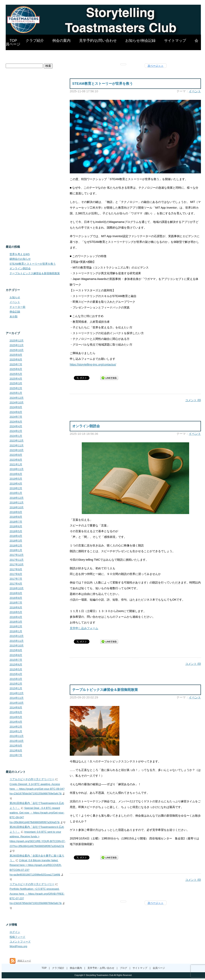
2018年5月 (16, 531)
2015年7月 (16, 660)
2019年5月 (16, 479)
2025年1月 (16, 393)
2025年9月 (16, 355)
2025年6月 (16, 369)
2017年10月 (17, 564)
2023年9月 (16, 455)
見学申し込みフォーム (84, 628)
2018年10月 (17, 507)
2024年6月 (16, 422)
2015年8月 (16, 655)
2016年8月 (16, 598)
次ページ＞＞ (156, 66)
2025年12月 (17, 341)
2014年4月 (16, 722)
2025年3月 (16, 383)
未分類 (14, 317)
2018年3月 (16, 541)
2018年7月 (16, 522)
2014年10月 (17, 703)
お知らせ (15, 297)
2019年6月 (16, 474)
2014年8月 (16, 707)
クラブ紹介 (35, 41)
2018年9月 (16, 512)
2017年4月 (16, 584)
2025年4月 (16, 379)
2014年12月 (17, 693)
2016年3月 (16, 622)
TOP (13, 41)
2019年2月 (16, 488)
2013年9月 (16, 746)
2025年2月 (16, 388)
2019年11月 (17, 469)
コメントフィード (20, 942)
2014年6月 (16, 712)
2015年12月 (17, 636)
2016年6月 (16, 607)
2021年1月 (16, 464)
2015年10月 (17, 646)
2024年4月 (16, 426)
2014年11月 (17, 698)
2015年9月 (16, 650)
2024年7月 (16, 417)
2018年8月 (16, 517)
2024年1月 (16, 436)
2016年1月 (16, 631)
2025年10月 (17, 350)
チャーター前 (17, 307)
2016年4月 (16, 617)
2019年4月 (16, 484)
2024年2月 (16, 431)
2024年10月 (17, 402)
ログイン (15, 932)
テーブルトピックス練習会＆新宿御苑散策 (105, 690)
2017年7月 (16, 579)
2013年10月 (17, 741)
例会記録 (15, 312)
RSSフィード (20, 961)
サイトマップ (175, 41)
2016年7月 (16, 603)
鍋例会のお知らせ (20, 259)
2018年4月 (16, 536)
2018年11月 (17, 503)
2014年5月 (16, 717)
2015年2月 (16, 684)
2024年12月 (17, 398)
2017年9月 (16, 569)
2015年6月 (16, 665)
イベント (195, 91)
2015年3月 (16, 679)
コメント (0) (193, 400)
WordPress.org (18, 946)
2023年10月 (17, 450)
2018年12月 (17, 498)
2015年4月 (16, 674)
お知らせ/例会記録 (140, 41)
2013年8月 (16, 750)
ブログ (123, 968)
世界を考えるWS (20, 254)
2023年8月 (16, 460)
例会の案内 (61, 41)
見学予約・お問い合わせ (101, 968)
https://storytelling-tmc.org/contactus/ (93, 364)
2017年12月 (17, 555)
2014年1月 (16, 731)
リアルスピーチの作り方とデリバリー (32, 779)
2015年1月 (16, 688)
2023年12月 (17, 441)
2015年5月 (16, 669)
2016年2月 (16, 626)
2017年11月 (17, 560)
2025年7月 (16, 364)
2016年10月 (17, 588)
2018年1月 (16, 550)
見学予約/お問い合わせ (98, 41)
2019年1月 (16, 493)
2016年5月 (16, 612)
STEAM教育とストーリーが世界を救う (102, 84)
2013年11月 (17, 736)
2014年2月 (16, 727)
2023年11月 (17, 445)
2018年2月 (16, 546)
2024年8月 (16, 412)
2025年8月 (16, 360)
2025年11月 (17, 345)
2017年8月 (16, 574)
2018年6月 (16, 526)
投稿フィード (17, 937)
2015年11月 (17, 641)
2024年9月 (16, 407)
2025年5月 (16, 374)
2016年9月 (16, 593)
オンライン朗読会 (86, 426)
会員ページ (159, 968)
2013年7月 (16, 755)
